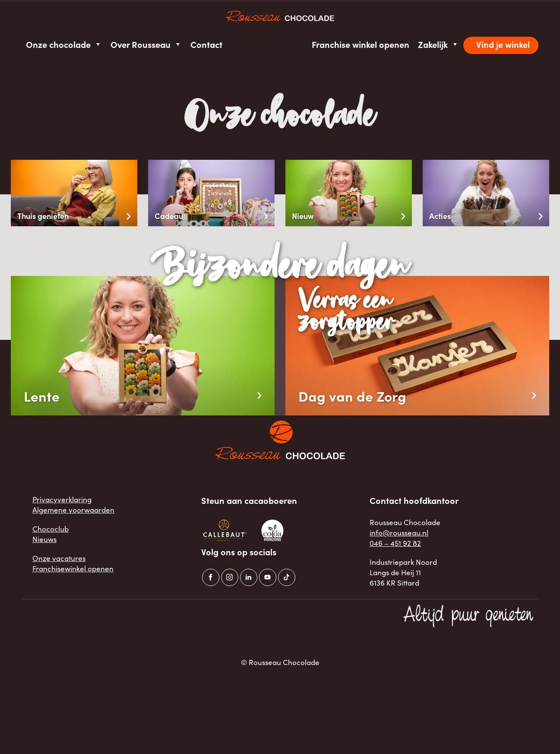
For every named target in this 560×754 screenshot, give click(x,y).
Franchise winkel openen (361, 44)
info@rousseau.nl (399, 533)
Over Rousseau (146, 44)
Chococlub (51, 529)
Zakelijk (438, 44)
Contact (206, 44)
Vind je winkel (503, 44)
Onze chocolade (64, 44)
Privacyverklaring (62, 499)
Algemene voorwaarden (73, 510)
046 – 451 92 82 (395, 543)
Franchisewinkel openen (73, 569)
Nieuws (44, 539)
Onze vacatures (59, 558)
